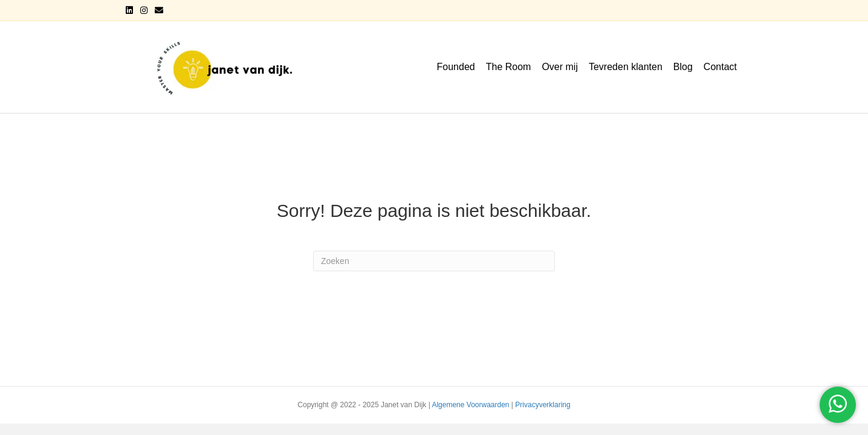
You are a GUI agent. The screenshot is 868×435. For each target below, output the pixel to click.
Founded (456, 67)
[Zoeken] (434, 261)
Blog (683, 67)
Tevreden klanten (626, 67)
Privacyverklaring (542, 405)
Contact (720, 67)
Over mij (560, 67)
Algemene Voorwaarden (470, 405)
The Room (509, 67)
